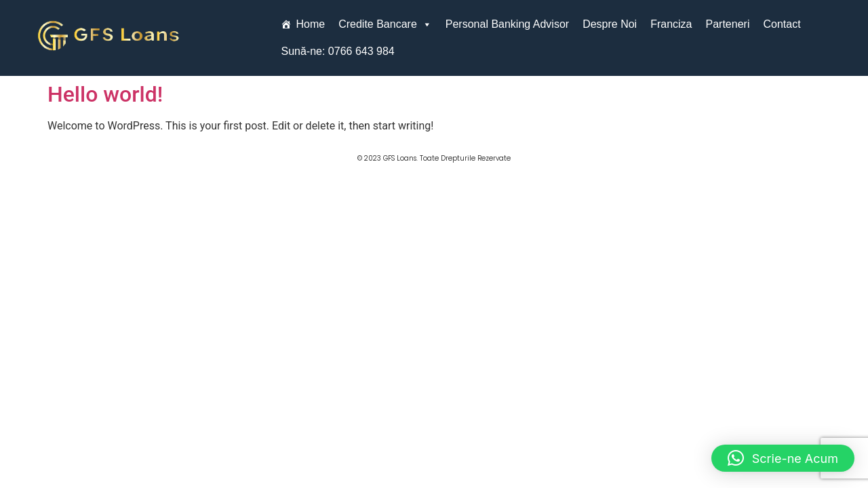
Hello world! (105, 94)
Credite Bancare (385, 24)
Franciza (671, 24)
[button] (783, 458)
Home (310, 24)
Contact (782, 24)
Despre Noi (610, 24)
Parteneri (728, 24)
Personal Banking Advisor (507, 24)
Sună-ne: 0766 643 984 (337, 51)
